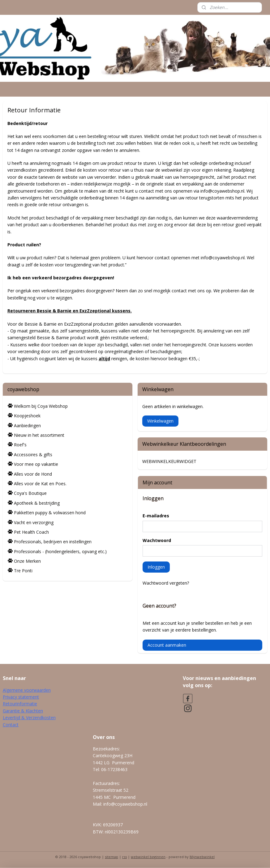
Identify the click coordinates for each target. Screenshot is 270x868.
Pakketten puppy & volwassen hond (50, 513)
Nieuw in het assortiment (39, 435)
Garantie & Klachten (23, 711)
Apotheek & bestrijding (37, 503)
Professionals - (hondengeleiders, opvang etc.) (60, 551)
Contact (11, 725)
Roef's (20, 445)
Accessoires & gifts (33, 455)
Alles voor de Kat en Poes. (40, 484)
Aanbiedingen (27, 426)
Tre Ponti (23, 571)
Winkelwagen (160, 421)
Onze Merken (27, 561)
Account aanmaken (167, 645)
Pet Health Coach (31, 532)
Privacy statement (21, 697)
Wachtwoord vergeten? (166, 583)
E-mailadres (156, 516)
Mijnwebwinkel (202, 857)
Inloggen (156, 567)
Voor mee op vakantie (36, 464)
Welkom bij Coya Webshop (41, 406)
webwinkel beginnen (148, 857)
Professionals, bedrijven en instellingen (53, 542)
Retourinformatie (20, 704)
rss (124, 857)
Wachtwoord (157, 540)
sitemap (111, 857)
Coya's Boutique (30, 493)
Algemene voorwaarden (27, 690)
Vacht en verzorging (34, 522)
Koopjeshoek (27, 416)
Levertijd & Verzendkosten (29, 718)
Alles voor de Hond (33, 474)
